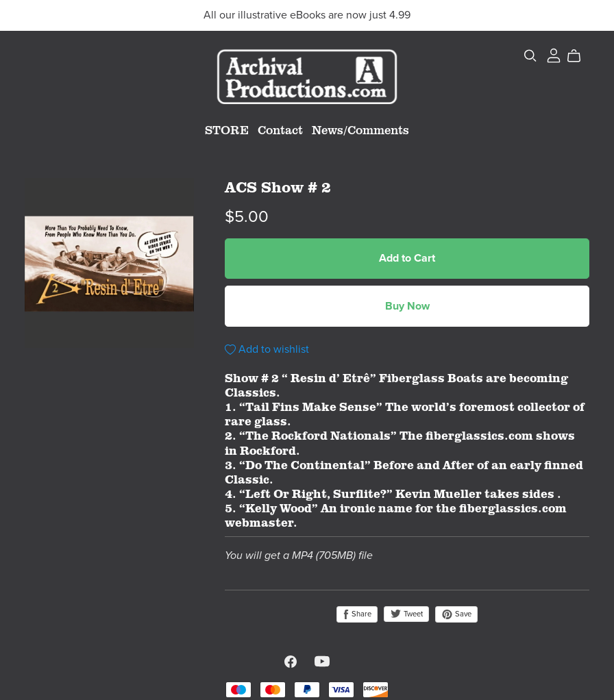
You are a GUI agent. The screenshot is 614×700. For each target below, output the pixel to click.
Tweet (406, 614)
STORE (227, 129)
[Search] (530, 56)
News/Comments (360, 129)
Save (456, 614)
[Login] (554, 53)
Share (357, 614)
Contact (280, 129)
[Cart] (579, 56)
